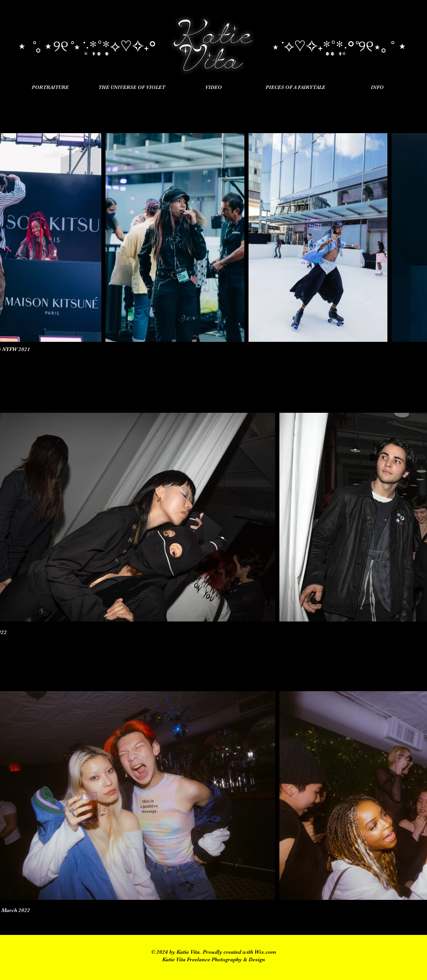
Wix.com (265, 952)
